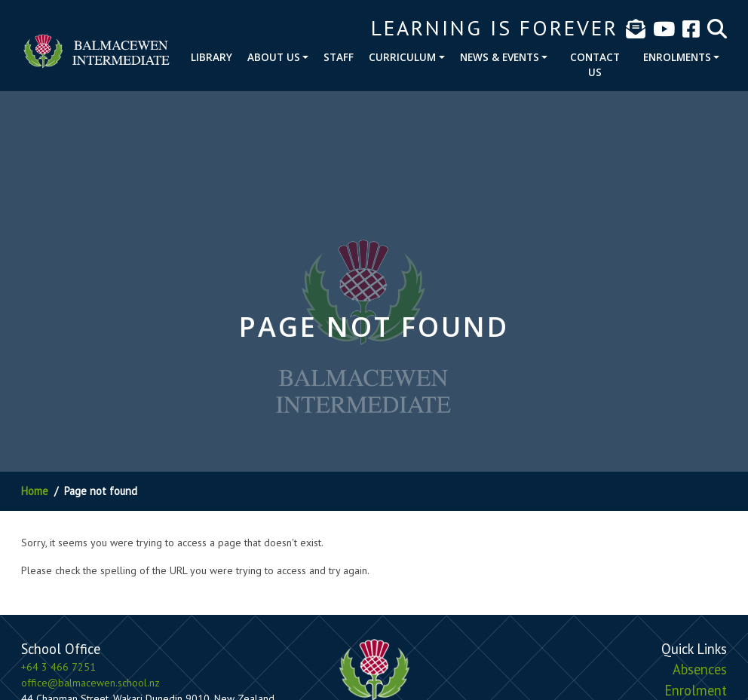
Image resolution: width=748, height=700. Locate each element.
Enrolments (677, 57)
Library (212, 57)
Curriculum (402, 57)
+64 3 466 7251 (58, 667)
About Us (274, 57)
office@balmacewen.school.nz (90, 683)
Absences (700, 669)
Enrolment (696, 690)
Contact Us (595, 64)
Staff (339, 57)
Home (35, 491)
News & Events (500, 57)
